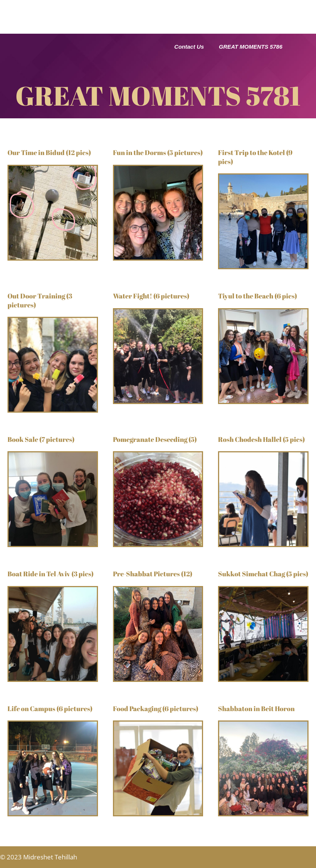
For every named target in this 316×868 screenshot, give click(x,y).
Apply (186, 30)
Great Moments (133, 30)
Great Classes (194, 13)
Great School (133, 13)
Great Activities (257, 13)
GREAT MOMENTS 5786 (251, 47)
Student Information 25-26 (248, 29)
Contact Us (189, 47)
